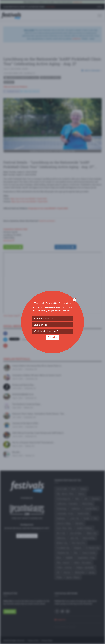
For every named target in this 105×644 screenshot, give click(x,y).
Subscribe (52, 337)
